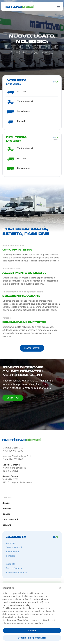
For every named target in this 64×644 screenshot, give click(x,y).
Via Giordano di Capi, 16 (14, 468)
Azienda (7, 508)
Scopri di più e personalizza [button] (32, 638)
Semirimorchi (13, 552)
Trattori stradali (14, 547)
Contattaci (13, 398)
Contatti (7, 525)
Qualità (6, 514)
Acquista (11, 564)
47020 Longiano (11, 482)
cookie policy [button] (24, 605)
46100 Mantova (10, 471)
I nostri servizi (32, 348)
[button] (60, 588)
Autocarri (11, 543)
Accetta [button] (32, 631)
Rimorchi (11, 556)
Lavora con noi (10, 519)
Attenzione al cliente (17, 572)
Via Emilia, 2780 (10, 479)
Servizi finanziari (15, 568)
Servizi (6, 503)
